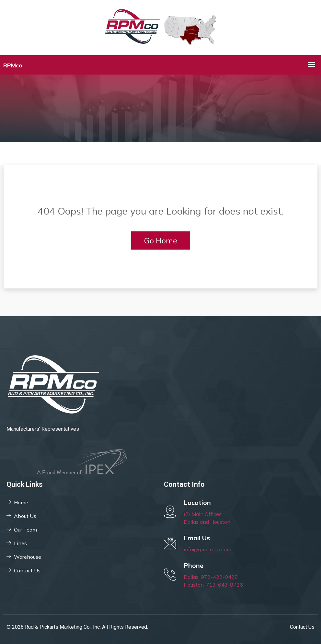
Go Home (161, 240)
